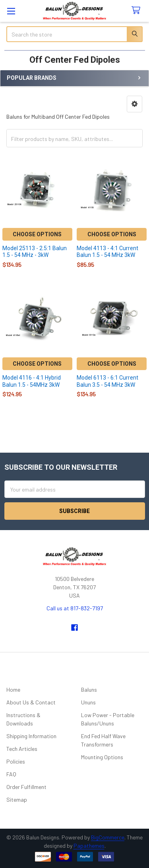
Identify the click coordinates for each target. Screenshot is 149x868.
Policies (16, 761)
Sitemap (17, 800)
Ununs (88, 702)
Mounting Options (102, 757)
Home (13, 690)
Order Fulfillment (26, 787)
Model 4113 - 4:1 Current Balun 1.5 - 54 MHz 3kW (107, 252)
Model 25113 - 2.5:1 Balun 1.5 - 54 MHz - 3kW (35, 252)
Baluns (89, 690)
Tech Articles (22, 749)
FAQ (11, 774)
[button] (134, 104)
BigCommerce (108, 837)
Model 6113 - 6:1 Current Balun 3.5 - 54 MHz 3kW (107, 381)
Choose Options (37, 234)
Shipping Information (31, 736)
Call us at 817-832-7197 (75, 608)
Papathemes (89, 846)
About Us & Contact (31, 702)
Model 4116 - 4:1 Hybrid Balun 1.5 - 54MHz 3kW (32, 381)
